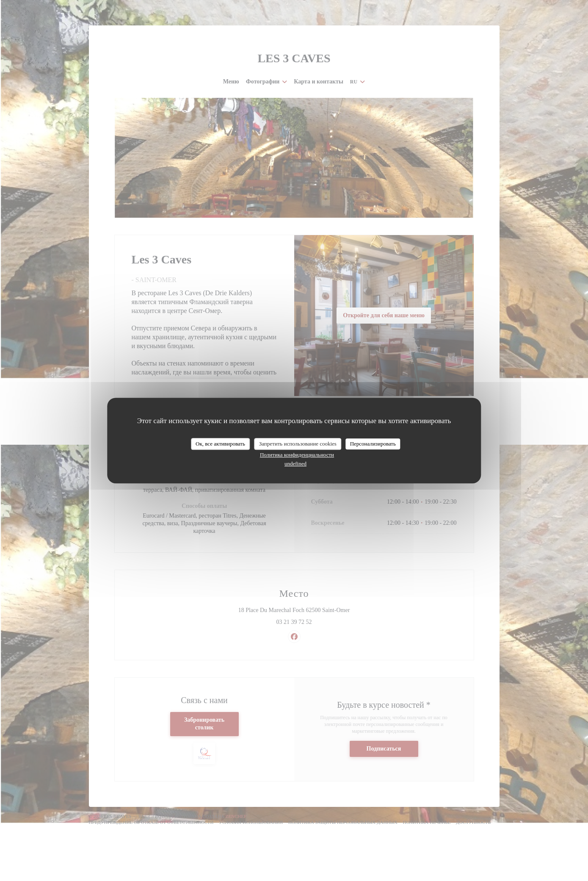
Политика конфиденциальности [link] (297, 455)
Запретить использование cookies (298, 444)
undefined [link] (295, 464)
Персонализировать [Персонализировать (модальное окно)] (373, 444)
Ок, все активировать (220, 444)
